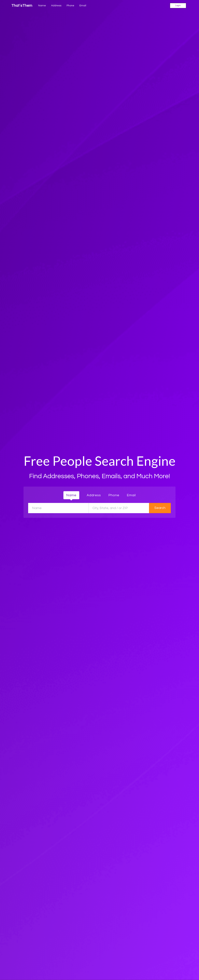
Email (83, 6)
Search (160, 508)
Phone (70, 6)
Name (42, 6)
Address (56, 6)
